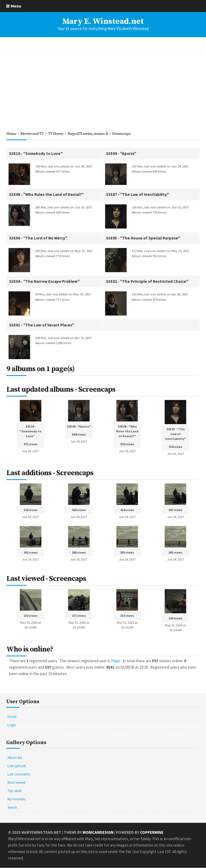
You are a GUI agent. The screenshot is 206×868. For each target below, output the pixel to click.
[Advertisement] (103, 84)
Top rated (14, 791)
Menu (16, 6)
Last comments (19, 774)
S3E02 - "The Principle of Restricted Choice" (147, 282)
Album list (15, 758)
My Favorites (16, 799)
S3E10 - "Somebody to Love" (36, 153)
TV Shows (56, 134)
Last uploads (17, 766)
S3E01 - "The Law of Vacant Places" (42, 325)
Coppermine (152, 833)
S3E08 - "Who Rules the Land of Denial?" (46, 194)
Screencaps (123, 134)
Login (12, 725)
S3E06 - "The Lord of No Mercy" (38, 238)
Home (11, 134)
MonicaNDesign (98, 833)
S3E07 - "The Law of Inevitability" (137, 194)
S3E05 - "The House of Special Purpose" (143, 238)
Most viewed (16, 783)
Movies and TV (32, 134)
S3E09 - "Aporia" (121, 153)
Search (12, 808)
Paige (116, 661)
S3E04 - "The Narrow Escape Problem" (44, 282)
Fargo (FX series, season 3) (89, 134)
